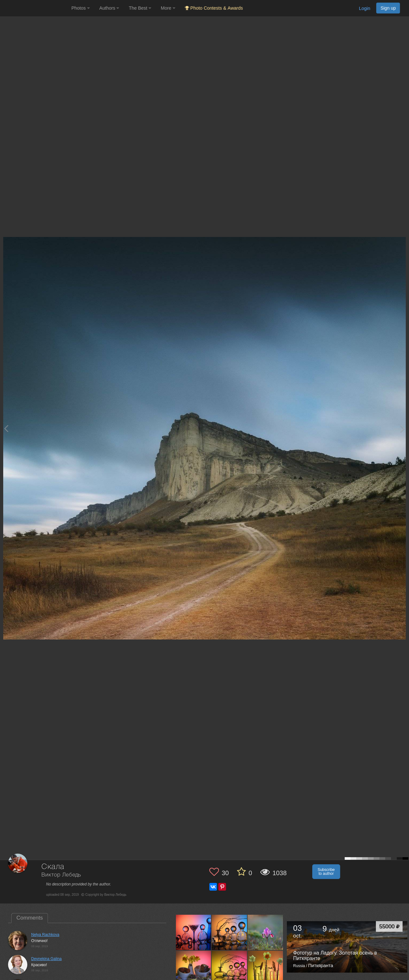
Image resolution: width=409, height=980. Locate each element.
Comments (30, 918)
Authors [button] (109, 8)
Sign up (388, 8)
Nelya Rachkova (45, 935)
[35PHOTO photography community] (35, 8)
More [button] (168, 8)
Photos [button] (81, 8)
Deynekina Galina (46, 959)
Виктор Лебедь (61, 875)
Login (364, 8)
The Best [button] (140, 8)
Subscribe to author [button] (326, 872)
